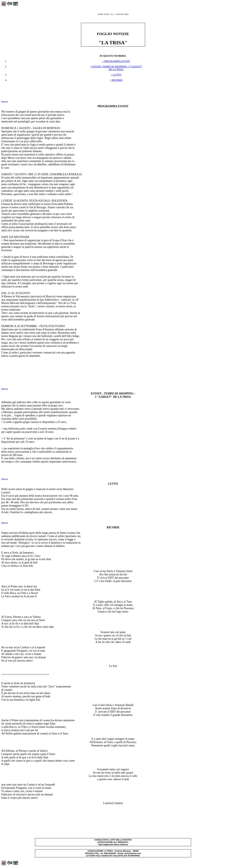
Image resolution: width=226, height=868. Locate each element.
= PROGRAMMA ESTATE (116, 61)
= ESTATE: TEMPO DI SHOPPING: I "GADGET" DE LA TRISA (116, 68)
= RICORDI (116, 80)
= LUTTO (116, 75)
